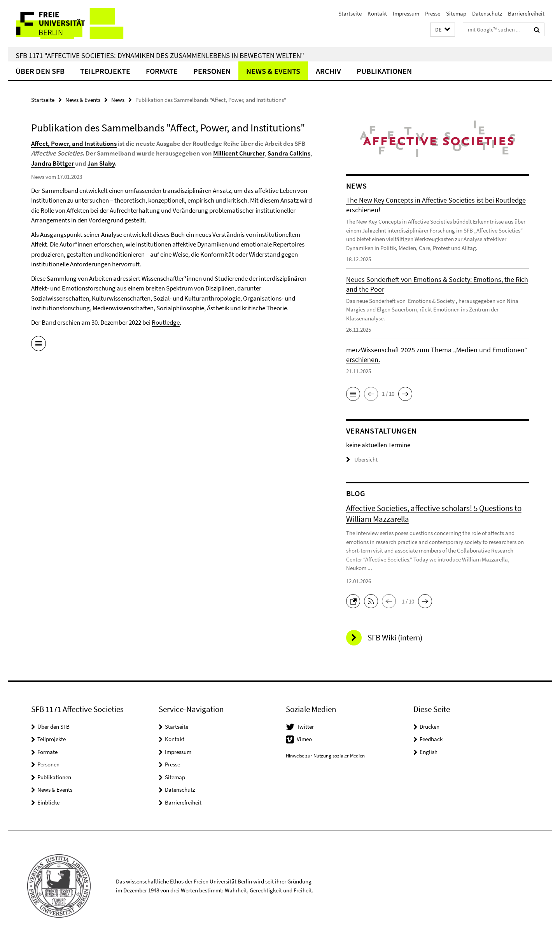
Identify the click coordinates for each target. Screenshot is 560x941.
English (429, 752)
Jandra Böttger (53, 163)
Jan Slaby (101, 163)
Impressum (406, 13)
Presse (433, 13)
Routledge (166, 322)
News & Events (273, 71)
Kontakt (377, 13)
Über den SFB (40, 71)
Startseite (350, 13)
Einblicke (48, 802)
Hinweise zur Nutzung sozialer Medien (325, 756)
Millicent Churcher (239, 153)
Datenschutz (487, 13)
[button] (443, 30)
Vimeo (304, 739)
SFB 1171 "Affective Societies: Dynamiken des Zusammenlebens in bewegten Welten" (160, 55)
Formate (162, 71)
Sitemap (456, 13)
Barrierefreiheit (526, 13)
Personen (212, 71)
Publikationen (384, 71)
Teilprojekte (105, 71)
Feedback (431, 739)
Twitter (305, 727)
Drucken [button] (430, 727)
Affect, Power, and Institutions (74, 143)
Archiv (328, 71)
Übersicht (362, 459)
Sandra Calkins (289, 153)
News (118, 100)
